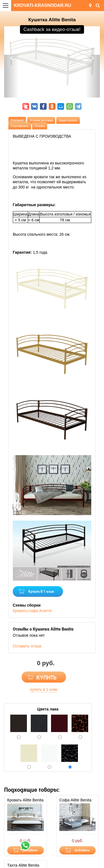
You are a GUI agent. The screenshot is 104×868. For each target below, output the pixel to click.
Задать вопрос (68, 120)
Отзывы (40, 126)
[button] (11, 76)
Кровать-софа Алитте (32, 611)
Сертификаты (20, 126)
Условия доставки (41, 120)
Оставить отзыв (27, 646)
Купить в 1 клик (41, 592)
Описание (17, 120)
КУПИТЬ (46, 678)
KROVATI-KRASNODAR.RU (43, 5)
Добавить (82, 850)
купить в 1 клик (44, 689)
